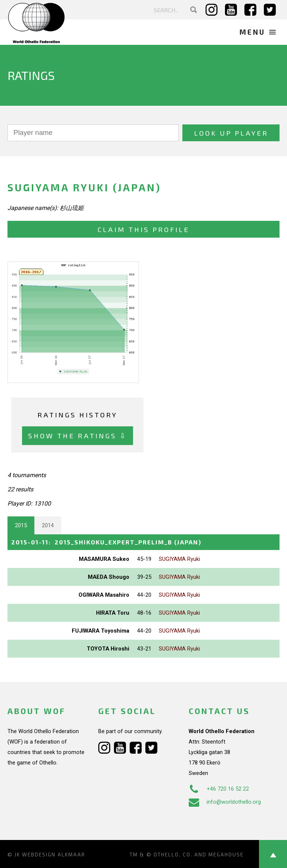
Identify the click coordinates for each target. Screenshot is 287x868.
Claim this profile (143, 229)
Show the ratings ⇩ (78, 435)
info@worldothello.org (225, 802)
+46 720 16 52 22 (219, 789)
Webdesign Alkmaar (54, 855)
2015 (21, 525)
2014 (48, 525)
